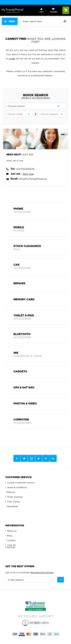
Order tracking (15, 497)
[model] (19, 114)
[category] (52, 114)
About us (12, 531)
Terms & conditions (17, 487)
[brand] (35, 106)
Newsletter (13, 506)
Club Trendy (13, 502)
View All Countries (10, 546)
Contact (11, 540)
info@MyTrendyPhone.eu (33, 179)
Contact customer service (21, 483)
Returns (11, 492)
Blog (10, 536)
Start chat (28, 174)
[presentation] (45, 21)
